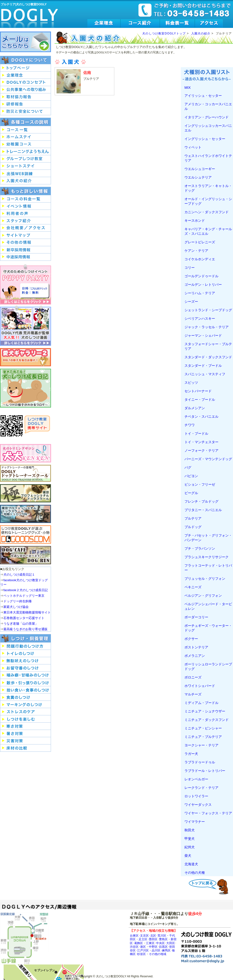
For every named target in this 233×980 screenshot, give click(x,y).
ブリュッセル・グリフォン (205, 579)
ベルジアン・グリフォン (203, 596)
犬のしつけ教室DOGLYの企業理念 (104, 23)
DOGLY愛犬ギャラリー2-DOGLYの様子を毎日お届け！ (25, 357)
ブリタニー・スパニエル (203, 510)
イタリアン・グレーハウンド (207, 117)
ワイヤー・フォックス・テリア (208, 813)
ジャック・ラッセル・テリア (207, 327)
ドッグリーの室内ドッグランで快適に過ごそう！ (25, 555)
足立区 (143, 939)
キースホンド (195, 220)
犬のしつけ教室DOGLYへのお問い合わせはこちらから (25, 42)
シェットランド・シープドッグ (208, 310)
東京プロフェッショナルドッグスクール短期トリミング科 (25, 514)
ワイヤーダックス (198, 805)
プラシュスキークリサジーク (207, 557)
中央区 (160, 943)
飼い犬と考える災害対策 (25, 741)
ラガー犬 (191, 754)
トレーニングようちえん (25, 152)
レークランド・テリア (201, 788)
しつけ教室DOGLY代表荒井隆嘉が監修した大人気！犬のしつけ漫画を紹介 (25, 326)
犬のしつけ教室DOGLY (30, 15)
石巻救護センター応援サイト (24, 618)
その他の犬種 (195, 873)
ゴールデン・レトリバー (203, 285)
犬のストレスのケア (25, 712)
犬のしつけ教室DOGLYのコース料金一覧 (25, 199)
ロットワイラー (196, 796)
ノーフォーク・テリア (201, 450)
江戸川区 (143, 950)
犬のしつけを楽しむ (25, 719)
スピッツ (191, 383)
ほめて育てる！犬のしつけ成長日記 (25, 388)
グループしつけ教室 (25, 159)
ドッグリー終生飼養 (18, 601)
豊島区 (163, 939)
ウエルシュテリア (198, 177)
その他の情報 (25, 243)
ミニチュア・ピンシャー (203, 728)
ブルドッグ (193, 527)
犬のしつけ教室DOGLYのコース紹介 (140, 23)
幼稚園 (25, 144)
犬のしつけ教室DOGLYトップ (164, 33)
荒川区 (162, 935)
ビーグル (191, 493)
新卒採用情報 (25, 250)
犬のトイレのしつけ (25, 653)
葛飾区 (139, 943)
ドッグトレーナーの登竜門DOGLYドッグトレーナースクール (25, 473)
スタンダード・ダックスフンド (208, 357)
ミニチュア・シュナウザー (205, 711)
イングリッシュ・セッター (205, 139)
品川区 (156, 950)
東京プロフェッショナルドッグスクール (25, 493)
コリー (190, 268)
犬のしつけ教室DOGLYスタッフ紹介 (25, 221)
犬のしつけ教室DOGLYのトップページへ (25, 68)
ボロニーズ (193, 677)
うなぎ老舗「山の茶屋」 (21, 624)
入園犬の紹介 (201, 33)
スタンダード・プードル (203, 366)
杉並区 (141, 954)
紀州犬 (190, 847)
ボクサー (191, 639)
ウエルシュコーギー (200, 169)
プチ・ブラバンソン (200, 548)
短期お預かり (25, 166)
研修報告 (25, 104)
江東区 (150, 943)
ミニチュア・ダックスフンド (207, 720)
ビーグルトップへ (210, 886)
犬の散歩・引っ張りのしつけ (25, 683)
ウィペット (193, 147)
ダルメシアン (195, 408)
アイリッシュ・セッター (203, 96)
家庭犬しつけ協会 (16, 607)
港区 (143, 947)
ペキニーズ (193, 587)
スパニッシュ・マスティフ (205, 374)
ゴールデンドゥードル (201, 276)
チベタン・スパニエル (201, 416)
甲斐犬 (190, 839)
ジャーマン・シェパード (203, 335)
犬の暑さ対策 (25, 734)
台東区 (134, 935)
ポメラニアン (195, 656)
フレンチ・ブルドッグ (201, 501)
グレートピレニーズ (200, 242)
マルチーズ (193, 694)
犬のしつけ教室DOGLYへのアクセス (209, 23)
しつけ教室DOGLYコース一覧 (25, 130)
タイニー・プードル (200, 400)
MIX (187, 88)
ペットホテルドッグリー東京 (24, 596)
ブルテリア (193, 518)
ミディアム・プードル (201, 703)
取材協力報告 (25, 97)
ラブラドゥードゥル (200, 762)
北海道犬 (191, 864)
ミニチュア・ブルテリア (203, 737)
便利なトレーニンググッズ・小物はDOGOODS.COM (25, 535)
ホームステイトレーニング (25, 137)
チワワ (190, 425)
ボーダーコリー (196, 617)
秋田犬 (190, 830)
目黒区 (163, 947)
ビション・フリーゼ (200, 484)
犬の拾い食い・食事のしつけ (25, 690)
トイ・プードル (196, 433)
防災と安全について (25, 112)
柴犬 (188, 856)
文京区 (144, 935)
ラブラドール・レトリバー (205, 771)
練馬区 (166, 950)
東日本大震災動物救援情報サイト (27, 612)
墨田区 (153, 939)
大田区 (171, 943)
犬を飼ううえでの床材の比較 (25, 748)
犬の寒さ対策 (25, 726)
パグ (188, 467)
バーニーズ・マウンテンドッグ (208, 459)
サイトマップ (25, 235)
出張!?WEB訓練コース (25, 173)
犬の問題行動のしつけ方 (25, 646)
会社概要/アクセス (25, 228)
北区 (153, 935)
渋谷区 (134, 947)
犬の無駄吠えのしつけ (25, 661)
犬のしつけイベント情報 (25, 206)
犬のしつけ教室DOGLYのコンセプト (25, 82)
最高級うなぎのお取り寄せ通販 (25, 629)
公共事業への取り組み (25, 90)
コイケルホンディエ (200, 259)
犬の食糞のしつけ (25, 697)
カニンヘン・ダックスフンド (207, 212)
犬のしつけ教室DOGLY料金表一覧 (177, 23)
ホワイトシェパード (200, 686)
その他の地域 (158, 954)
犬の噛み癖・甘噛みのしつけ (25, 675)
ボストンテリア (196, 647)
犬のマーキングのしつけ (25, 704)
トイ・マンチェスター (201, 442)
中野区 (153, 947)
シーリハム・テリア (200, 293)
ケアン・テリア (196, 251)
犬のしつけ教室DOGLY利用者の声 (25, 213)
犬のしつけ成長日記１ (19, 575)
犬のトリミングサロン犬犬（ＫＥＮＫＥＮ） (25, 453)
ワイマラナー (195, 822)
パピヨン (191, 476)
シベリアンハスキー (200, 318)
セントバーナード (198, 391)
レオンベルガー (196, 779)
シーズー (191, 302)
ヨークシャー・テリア (201, 745)
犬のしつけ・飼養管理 (25, 638)
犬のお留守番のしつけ (25, 668)
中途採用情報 (25, 257)
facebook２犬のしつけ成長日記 (26, 590)
